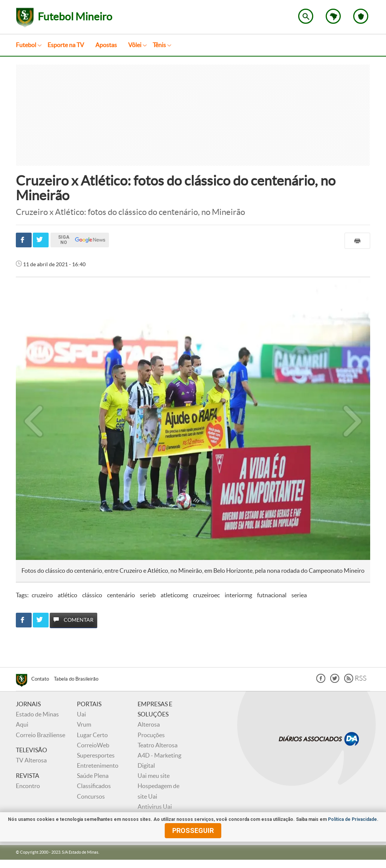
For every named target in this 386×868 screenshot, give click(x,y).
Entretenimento (98, 765)
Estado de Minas (37, 714)
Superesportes (96, 755)
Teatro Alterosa (158, 745)
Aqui (22, 724)
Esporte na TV (66, 45)
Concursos (91, 796)
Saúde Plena (93, 776)
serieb (148, 595)
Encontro (28, 786)
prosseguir (193, 830)
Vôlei (135, 45)
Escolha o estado (333, 16)
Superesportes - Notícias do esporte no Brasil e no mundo (25, 18)
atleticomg (174, 595)
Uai (81, 714)
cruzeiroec (206, 595)
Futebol (26, 45)
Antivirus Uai (155, 807)
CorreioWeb (93, 745)
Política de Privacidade (352, 819)
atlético (67, 595)
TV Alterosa (31, 760)
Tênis (159, 45)
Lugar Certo (92, 735)
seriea (299, 595)
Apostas (106, 45)
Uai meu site (154, 776)
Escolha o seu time (361, 16)
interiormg (238, 595)
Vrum (84, 724)
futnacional (272, 595)
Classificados (94, 786)
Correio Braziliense (41, 735)
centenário (121, 595)
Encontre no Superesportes (306, 16)
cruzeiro (42, 595)
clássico (92, 595)
